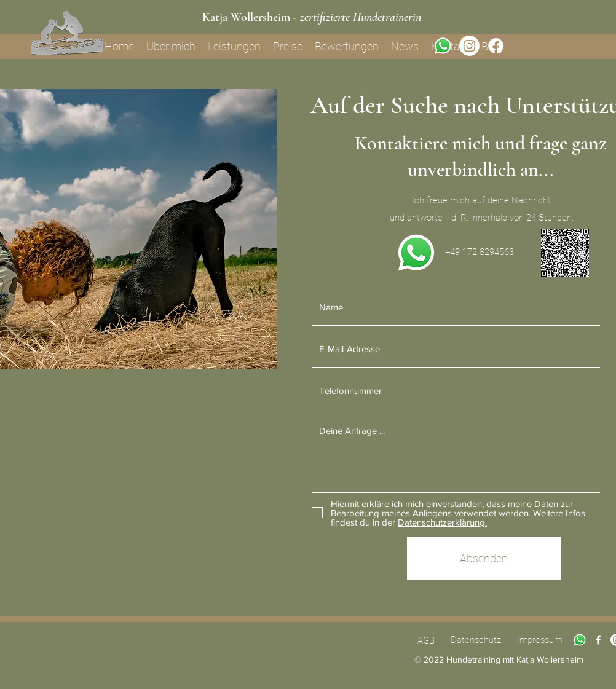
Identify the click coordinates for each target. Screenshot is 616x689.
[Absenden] (484, 559)
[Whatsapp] (443, 46)
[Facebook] (496, 46)
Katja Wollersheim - (312, 17)
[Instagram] (469, 46)
